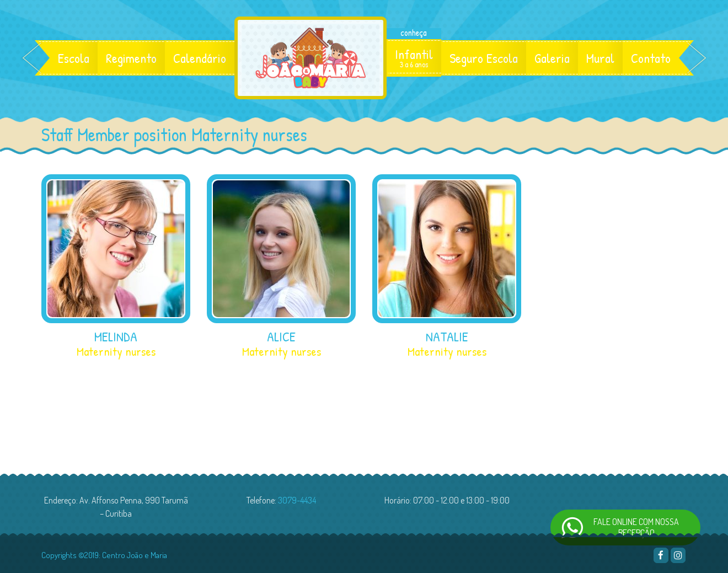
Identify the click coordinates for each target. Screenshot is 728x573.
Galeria (552, 58)
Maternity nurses (116, 351)
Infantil (414, 58)
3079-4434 (297, 500)
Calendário (200, 58)
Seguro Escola (484, 58)
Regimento (131, 58)
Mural (600, 58)
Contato (651, 58)
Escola (74, 58)
